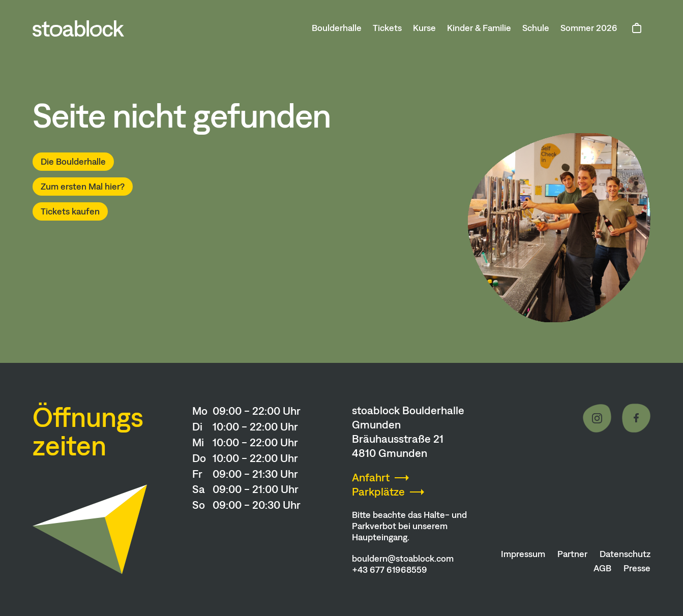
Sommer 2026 (589, 28)
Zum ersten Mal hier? (83, 187)
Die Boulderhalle (73, 162)
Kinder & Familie (479, 28)
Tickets (387, 28)
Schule (536, 28)
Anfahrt (371, 478)
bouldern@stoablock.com (403, 559)
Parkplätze (378, 492)
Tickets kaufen (70, 211)
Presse (637, 568)
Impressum (523, 554)
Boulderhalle (337, 28)
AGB (602, 568)
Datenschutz (625, 554)
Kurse (424, 28)
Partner (572, 554)
